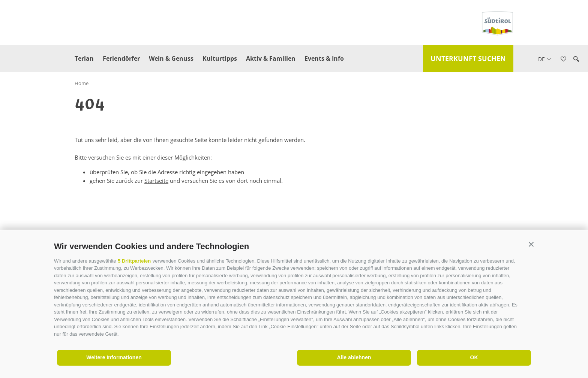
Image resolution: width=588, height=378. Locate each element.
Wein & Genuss (171, 58)
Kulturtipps (220, 58)
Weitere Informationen (114, 357)
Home (82, 83)
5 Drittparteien (134, 261)
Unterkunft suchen (468, 58)
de (545, 59)
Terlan (84, 58)
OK (474, 357)
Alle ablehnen (354, 357)
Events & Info (324, 58)
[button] (531, 244)
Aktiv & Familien (271, 58)
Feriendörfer (121, 58)
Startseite (156, 181)
